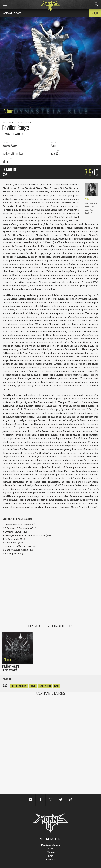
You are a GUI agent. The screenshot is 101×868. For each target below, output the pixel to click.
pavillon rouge (45, 686)
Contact (50, 859)
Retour (95, 13)
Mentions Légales (50, 845)
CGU (50, 849)
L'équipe (50, 852)
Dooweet (33, 686)
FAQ (50, 856)
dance (57, 686)
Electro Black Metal (19, 686)
